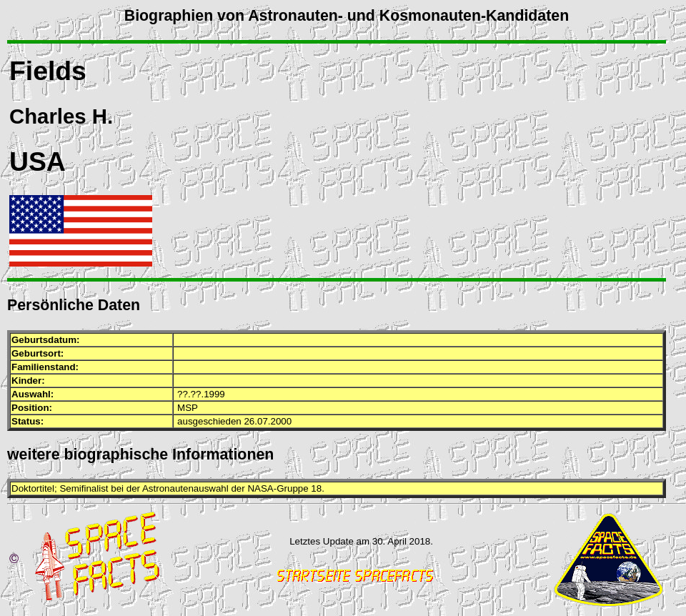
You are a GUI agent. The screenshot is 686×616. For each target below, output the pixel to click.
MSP (188, 408)
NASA (260, 488)
